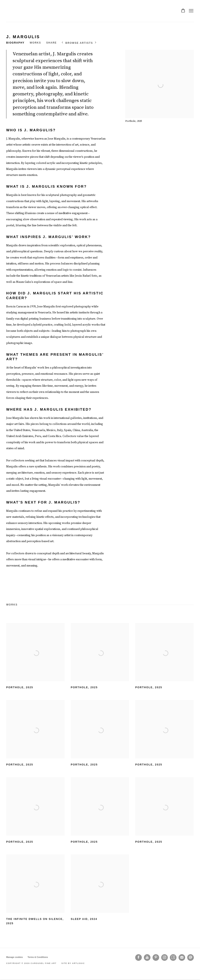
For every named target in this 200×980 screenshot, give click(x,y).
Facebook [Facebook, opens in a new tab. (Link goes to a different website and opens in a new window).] (138, 957)
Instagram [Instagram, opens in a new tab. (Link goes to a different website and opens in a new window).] (164, 957)
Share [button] (51, 43)
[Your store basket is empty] (183, 11)
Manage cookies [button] (15, 957)
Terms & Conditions (38, 957)
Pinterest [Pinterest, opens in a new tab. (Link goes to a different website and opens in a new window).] (156, 957)
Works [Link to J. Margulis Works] (35, 43)
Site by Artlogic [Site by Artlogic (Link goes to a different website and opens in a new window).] (73, 963)
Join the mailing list (182, 957)
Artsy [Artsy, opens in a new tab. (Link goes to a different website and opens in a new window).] (173, 957)
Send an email (191, 957)
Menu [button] (191, 11)
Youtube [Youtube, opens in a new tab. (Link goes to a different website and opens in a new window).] (147, 957)
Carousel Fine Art (19, 11)
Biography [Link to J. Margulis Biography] (15, 43)
